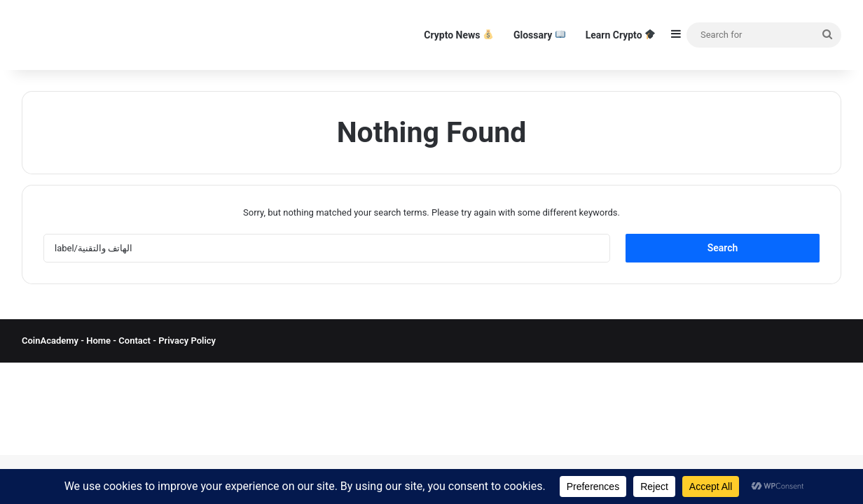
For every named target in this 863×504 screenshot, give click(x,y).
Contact (136, 341)
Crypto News (458, 35)
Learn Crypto (620, 35)
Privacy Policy (186, 341)
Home (98, 341)
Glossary (539, 35)
